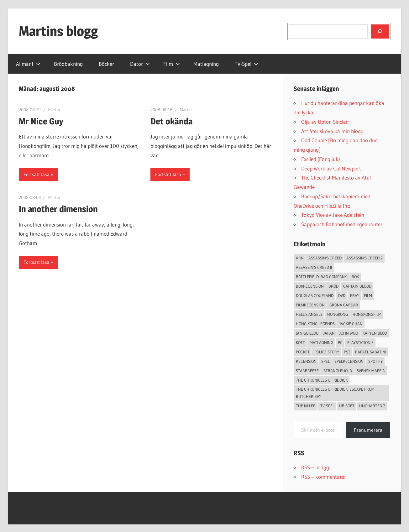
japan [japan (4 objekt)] (329, 333)
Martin (54, 110)
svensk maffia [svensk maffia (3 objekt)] (371, 371)
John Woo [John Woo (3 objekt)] (349, 333)
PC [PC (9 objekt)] (340, 342)
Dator (140, 64)
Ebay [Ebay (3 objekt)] (355, 295)
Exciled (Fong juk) (321, 159)
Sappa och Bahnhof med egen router (342, 224)
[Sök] (380, 31)
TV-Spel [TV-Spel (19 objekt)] (327, 406)
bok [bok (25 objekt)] (355, 277)
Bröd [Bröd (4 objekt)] (333, 286)
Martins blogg (58, 31)
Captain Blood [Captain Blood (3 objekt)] (357, 286)
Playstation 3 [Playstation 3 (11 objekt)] (360, 342)
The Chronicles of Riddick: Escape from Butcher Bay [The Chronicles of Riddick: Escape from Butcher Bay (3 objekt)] (335, 393)
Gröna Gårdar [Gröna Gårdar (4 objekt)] (344, 305)
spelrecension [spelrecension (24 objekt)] (349, 361)
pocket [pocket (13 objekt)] (303, 352)
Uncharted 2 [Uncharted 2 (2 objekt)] (372, 406)
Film (172, 64)
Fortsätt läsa (37, 174)
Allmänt (28, 64)
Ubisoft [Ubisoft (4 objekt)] (347, 406)
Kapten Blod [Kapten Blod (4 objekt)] (375, 333)
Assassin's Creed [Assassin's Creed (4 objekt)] (325, 258)
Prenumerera (368, 430)
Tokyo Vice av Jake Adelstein (333, 215)
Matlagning (206, 64)
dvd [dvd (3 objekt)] (342, 295)
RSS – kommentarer (324, 477)
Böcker (106, 64)
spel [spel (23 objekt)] (325, 361)
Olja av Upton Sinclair (325, 122)
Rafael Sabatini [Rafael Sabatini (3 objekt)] (371, 352)
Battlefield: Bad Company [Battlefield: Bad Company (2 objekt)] (321, 277)
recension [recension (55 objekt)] (306, 361)
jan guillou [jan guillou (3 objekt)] (307, 333)
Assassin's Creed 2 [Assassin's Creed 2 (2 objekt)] (364, 258)
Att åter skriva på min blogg (332, 131)
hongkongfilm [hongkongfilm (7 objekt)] (367, 314)
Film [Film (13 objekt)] (368, 295)
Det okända (171, 121)
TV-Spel (246, 64)
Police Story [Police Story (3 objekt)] (327, 352)
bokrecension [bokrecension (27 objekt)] (310, 286)
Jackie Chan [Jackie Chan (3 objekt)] (351, 324)
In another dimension (58, 209)
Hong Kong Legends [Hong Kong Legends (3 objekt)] (315, 324)
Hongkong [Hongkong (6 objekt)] (338, 314)
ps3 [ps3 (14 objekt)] (347, 352)
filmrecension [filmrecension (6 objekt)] (310, 305)
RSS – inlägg (315, 467)
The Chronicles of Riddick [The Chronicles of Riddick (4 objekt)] (322, 380)
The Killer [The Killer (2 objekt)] (306, 406)
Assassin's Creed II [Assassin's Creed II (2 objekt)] (314, 267)
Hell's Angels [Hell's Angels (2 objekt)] (309, 314)
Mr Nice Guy (41, 121)
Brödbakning (68, 64)
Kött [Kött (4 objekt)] (300, 342)
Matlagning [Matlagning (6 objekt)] (321, 342)
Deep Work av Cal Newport (331, 168)
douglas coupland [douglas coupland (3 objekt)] (315, 295)
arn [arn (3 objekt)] (300, 258)
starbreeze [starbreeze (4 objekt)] (307, 371)
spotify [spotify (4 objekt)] (375, 361)
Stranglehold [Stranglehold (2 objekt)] (338, 371)
